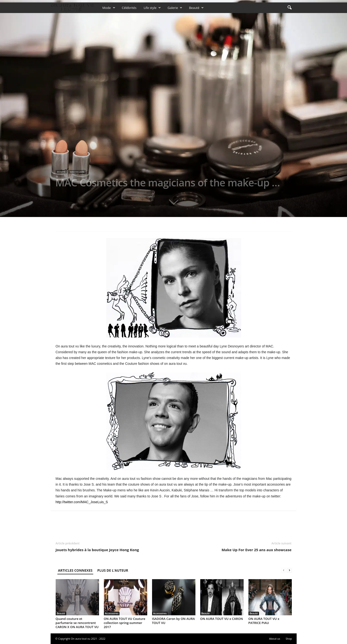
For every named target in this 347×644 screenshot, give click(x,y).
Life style (152, 8)
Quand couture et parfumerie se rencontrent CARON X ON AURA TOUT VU (77, 623)
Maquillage (77, 172)
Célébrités (129, 8)
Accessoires (112, 613)
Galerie (175, 8)
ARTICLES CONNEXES (75, 570)
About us (275, 639)
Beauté (196, 8)
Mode (109, 8)
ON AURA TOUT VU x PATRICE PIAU (264, 621)
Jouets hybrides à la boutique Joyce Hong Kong (97, 550)
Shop (289, 639)
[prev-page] (284, 570)
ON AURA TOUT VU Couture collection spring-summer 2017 (125, 623)
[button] (289, 8)
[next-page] (289, 570)
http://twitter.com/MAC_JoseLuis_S (82, 502)
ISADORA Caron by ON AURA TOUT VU (173, 621)
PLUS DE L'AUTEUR (113, 570)
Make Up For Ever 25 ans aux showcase (256, 550)
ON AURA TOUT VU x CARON (222, 619)
